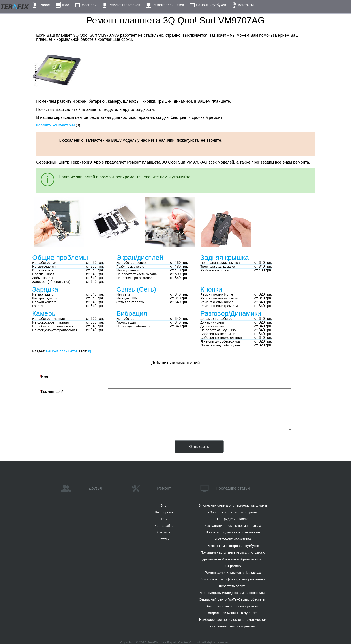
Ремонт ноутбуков (211, 5)
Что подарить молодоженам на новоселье (233, 593)
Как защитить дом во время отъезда (233, 526)
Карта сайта (164, 526)
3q (89, 351)
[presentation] (74, 449)
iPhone (44, 5)
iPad (66, 5)
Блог (164, 505)
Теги (164, 519)
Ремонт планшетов (168, 5)
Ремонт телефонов (124, 5)
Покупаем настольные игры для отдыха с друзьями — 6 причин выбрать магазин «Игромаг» (233, 559)
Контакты (246, 5)
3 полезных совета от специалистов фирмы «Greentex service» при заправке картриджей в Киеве (233, 512)
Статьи (164, 539)
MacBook (89, 5)
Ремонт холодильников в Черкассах (233, 573)
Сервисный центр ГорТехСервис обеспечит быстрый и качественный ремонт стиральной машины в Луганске (233, 606)
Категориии (164, 512)
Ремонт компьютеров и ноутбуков (233, 546)
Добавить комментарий (55, 125)
